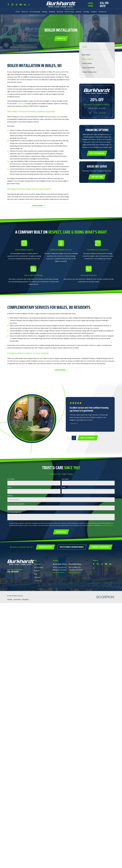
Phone (9, 487)
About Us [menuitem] (25, 12)
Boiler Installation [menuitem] (88, 59)
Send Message (61, 532)
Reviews (37, 571)
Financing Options (45, 547)
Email (95, 113)
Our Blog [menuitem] (86, 12)
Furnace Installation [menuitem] (88, 68)
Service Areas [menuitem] (69, 12)
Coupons (37, 577)
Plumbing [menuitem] (52, 12)
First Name (11, 479)
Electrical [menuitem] (60, 12)
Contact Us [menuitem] (102, 12)
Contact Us (61, 38)
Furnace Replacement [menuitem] (89, 72)
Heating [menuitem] (45, 12)
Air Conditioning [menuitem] (35, 12)
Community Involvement (101, 547)
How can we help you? (15, 512)
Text (90, 113)
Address (10, 496)
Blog (36, 574)
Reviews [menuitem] (79, 12)
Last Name (65, 479)
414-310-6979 (105, 4)
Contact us (21, 104)
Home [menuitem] (18, 12)
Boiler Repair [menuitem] (86, 55)
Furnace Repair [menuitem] (87, 63)
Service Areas (39, 567)
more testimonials (88, 438)
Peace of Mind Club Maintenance (72, 547)
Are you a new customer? (16, 504)
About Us (37, 564)
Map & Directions (59, 573)
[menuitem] (10, 599)
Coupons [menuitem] (94, 12)
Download (102, 113)
